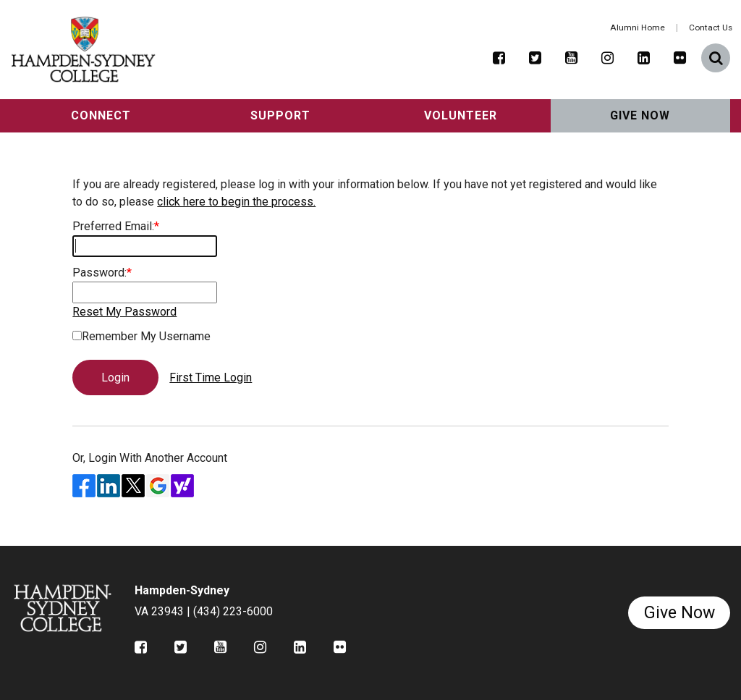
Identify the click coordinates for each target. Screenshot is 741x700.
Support (280, 115)
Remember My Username (146, 336)
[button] (716, 58)
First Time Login (211, 378)
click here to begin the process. (236, 202)
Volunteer (461, 115)
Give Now (640, 115)
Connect (101, 115)
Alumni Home (638, 28)
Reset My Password (124, 312)
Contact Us (711, 28)
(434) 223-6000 (233, 611)
